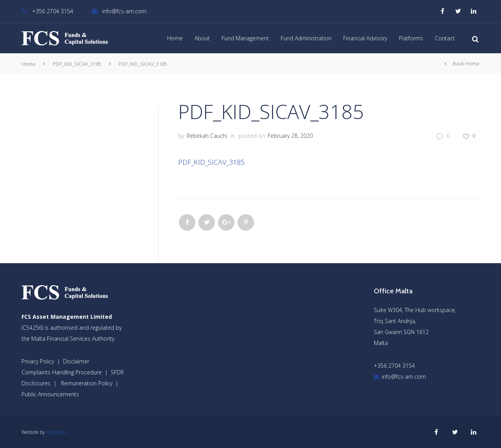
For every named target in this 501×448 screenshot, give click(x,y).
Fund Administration (306, 38)
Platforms (411, 38)
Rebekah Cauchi (207, 136)
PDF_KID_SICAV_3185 (77, 64)
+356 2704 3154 (47, 11)
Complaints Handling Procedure (62, 372)
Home (175, 38)
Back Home (462, 64)
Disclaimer (76, 361)
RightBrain (57, 432)
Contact (445, 38)
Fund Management (245, 38)
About (202, 38)
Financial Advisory (365, 38)
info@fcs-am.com (119, 11)
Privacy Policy (38, 361)
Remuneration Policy (87, 383)
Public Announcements (50, 394)
